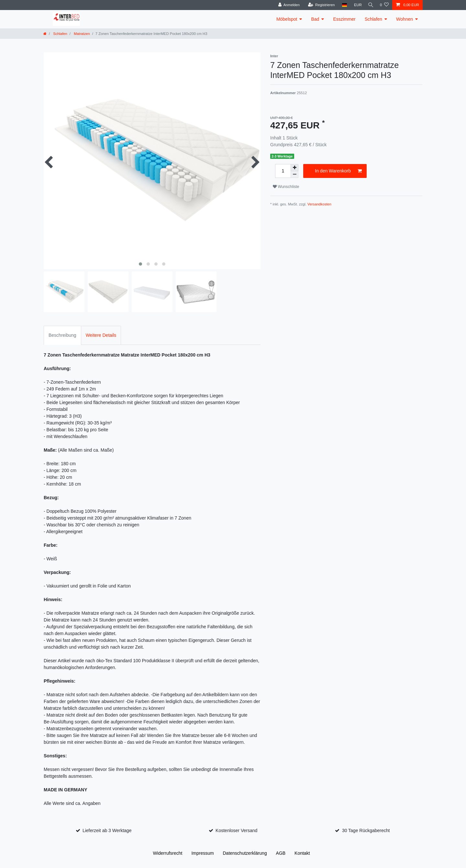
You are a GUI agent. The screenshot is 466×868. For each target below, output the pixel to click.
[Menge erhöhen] (294, 168)
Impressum (202, 853)
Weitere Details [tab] (101, 335)
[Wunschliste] (384, 5)
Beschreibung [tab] (62, 335)
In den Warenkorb (338, 171)
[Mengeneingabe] (283, 171)
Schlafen (373, 19)
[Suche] (370, 5)
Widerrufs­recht (167, 853)
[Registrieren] (319, 5)
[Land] (342, 5)
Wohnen (405, 19)
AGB (281, 853)
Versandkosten (319, 204)
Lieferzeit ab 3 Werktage (107, 830)
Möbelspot (287, 19)
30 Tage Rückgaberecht (366, 830)
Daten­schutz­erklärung (245, 853)
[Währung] (356, 5)
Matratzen (81, 34)
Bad (315, 19)
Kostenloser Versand (236, 830)
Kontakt (302, 853)
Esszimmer (344, 19)
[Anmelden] (287, 5)
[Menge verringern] (294, 175)
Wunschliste (286, 187)
